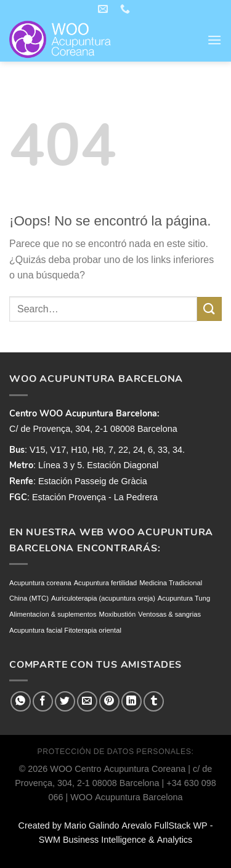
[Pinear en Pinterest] (109, 701)
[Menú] (214, 40)
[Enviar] (209, 309)
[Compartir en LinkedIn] (132, 701)
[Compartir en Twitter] (65, 701)
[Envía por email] (87, 701)
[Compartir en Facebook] (43, 701)
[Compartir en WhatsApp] (21, 701)
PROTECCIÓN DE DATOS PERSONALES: (116, 752)
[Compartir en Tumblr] (154, 701)
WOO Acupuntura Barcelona (126, 797)
